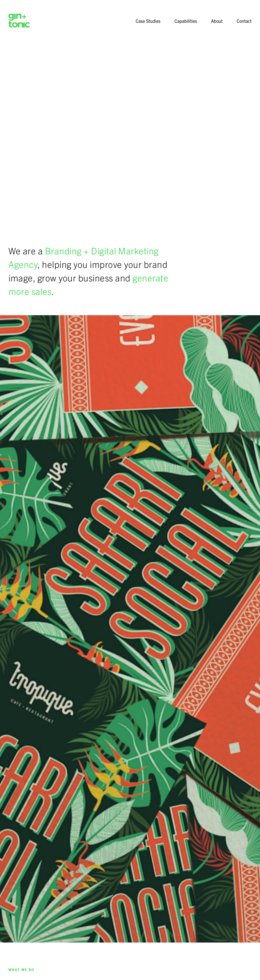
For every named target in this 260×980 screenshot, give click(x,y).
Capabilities (186, 21)
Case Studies (148, 21)
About (217, 21)
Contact (244, 21)
